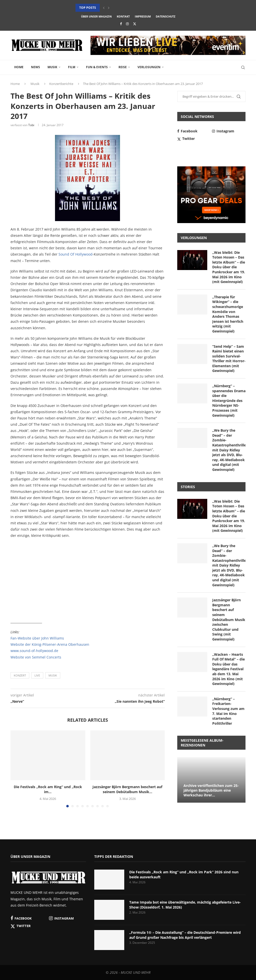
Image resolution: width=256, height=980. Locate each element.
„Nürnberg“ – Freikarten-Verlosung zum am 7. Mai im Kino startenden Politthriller (228, 711)
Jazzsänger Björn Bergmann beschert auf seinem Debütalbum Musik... (127, 789)
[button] (104, 8)
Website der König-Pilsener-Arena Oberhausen (50, 644)
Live (37, 675)
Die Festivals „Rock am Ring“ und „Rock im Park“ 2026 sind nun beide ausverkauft (184, 874)
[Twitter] (135, 24)
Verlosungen (149, 67)
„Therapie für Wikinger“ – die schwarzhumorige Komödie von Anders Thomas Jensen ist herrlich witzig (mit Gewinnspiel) (228, 314)
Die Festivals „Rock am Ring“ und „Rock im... (48, 789)
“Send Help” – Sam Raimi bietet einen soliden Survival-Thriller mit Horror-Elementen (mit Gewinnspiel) (229, 359)
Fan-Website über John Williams (37, 638)
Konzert (20, 675)
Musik (52, 67)
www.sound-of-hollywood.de (34, 651)
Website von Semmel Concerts (36, 657)
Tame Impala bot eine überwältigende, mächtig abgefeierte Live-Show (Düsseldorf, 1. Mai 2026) (185, 905)
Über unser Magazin (96, 16)
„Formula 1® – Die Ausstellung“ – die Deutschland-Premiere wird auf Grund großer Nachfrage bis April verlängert (185, 935)
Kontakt (123, 16)
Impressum (143, 16)
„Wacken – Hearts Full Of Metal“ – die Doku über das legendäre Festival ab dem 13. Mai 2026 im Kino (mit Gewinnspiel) (228, 669)
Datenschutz (165, 16)
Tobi (31, 125)
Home (19, 67)
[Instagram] (127, 24)
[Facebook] (121, 24)
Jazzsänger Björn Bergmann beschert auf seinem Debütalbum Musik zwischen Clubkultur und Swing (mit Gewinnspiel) (229, 620)
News (35, 67)
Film (72, 67)
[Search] (243, 67)
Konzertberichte (61, 84)
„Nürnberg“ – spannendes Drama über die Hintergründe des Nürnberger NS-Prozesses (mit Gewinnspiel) (229, 401)
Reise (123, 67)
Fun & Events (97, 67)
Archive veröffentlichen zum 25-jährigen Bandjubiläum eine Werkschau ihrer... (211, 790)
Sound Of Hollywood (75, 254)
